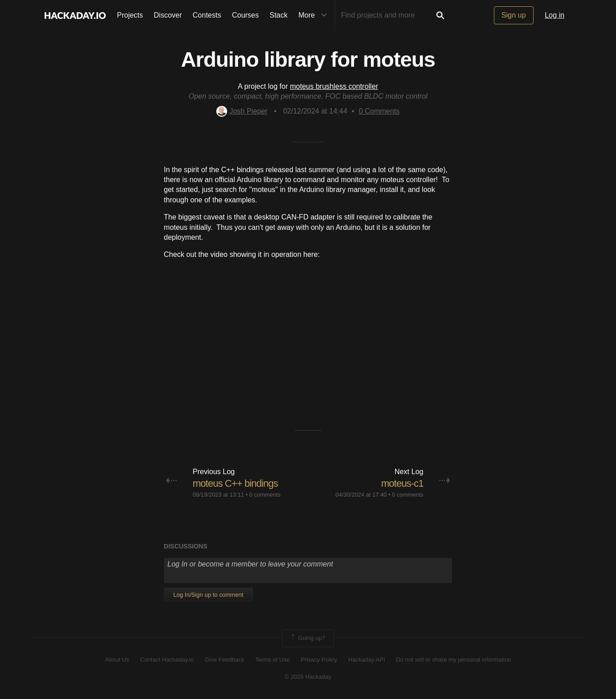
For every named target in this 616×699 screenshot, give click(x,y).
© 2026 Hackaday (308, 677)
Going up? (307, 638)
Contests (207, 15)
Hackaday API (367, 660)
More (315, 15)
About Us (117, 660)
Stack (278, 15)
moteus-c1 (402, 483)
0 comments (265, 495)
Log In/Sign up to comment (208, 595)
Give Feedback (224, 660)
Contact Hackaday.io (167, 660)
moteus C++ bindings (235, 483)
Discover (168, 15)
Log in (555, 15)
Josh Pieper (242, 111)
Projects (130, 15)
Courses (246, 15)
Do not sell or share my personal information (454, 660)
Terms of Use (272, 660)
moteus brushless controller (334, 86)
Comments (379, 111)
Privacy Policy (319, 660)
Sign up (514, 15)
